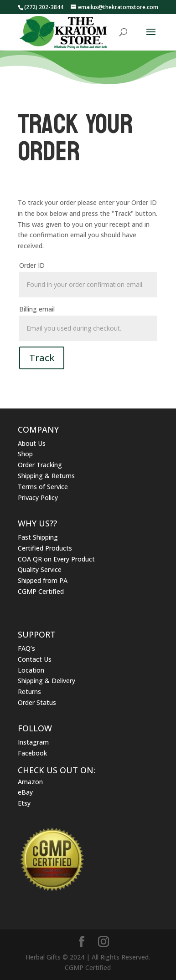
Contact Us (35, 659)
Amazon (30, 782)
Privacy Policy (38, 498)
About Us (32, 443)
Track (42, 358)
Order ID (32, 265)
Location (31, 670)
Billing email (37, 309)
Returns (29, 692)
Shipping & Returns (46, 476)
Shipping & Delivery (47, 681)
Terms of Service (43, 487)
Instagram (33, 742)
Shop (25, 454)
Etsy (24, 803)
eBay (25, 792)
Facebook (32, 753)
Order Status (37, 702)
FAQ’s (26, 648)
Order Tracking (40, 465)
